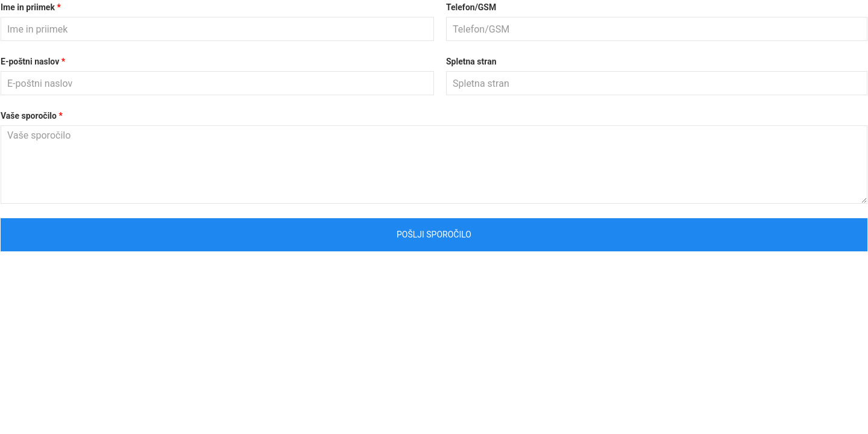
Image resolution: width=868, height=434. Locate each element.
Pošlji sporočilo (434, 234)
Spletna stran (471, 61)
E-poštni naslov (30, 61)
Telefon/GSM (471, 7)
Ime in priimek (28, 7)
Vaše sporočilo (29, 116)
